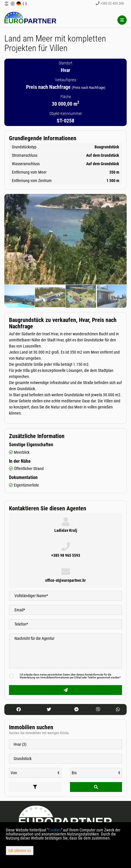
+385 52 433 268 (110, 3)
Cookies (55, 830)
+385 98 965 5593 (66, 555)
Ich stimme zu (20, 851)
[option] (20, 296)
